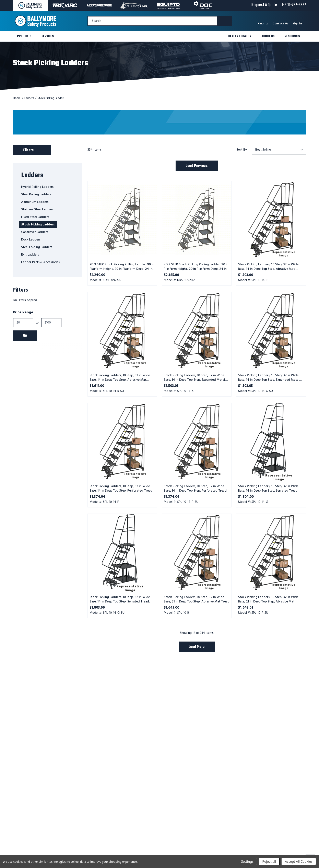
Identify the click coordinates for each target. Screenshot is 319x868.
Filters (36, 149)
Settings (247, 861)
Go (25, 336)
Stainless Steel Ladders (37, 210)
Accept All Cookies (299, 861)
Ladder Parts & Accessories (40, 262)
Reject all (269, 861)
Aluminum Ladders (35, 202)
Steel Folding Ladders (37, 247)
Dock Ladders (31, 240)
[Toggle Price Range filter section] (48, 313)
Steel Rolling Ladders (36, 195)
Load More (197, 647)
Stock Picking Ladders (38, 225)
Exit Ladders (30, 255)
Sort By (242, 150)
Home (17, 98)
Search (97, 21)
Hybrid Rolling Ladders (37, 187)
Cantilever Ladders (35, 232)
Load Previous (197, 166)
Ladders (29, 98)
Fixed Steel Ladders (35, 217)
